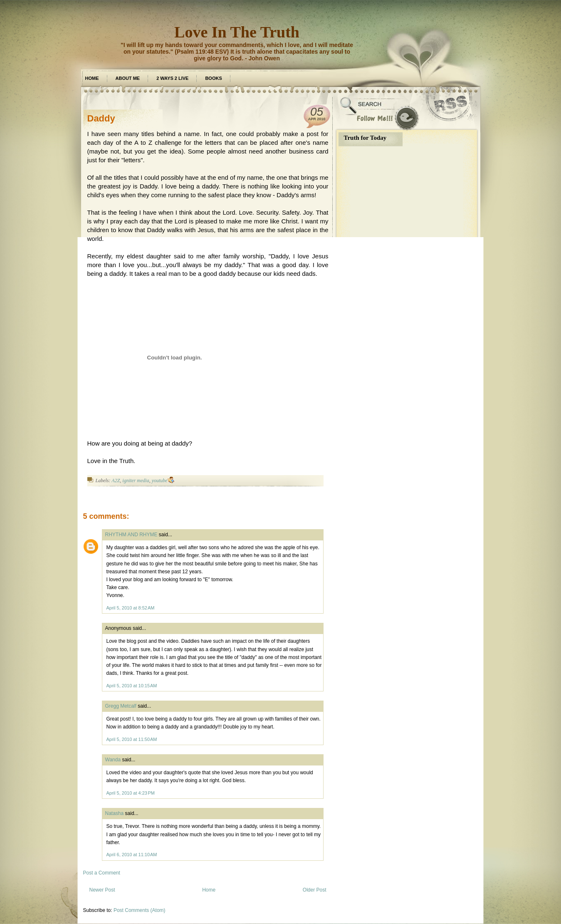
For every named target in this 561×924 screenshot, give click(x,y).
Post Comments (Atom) (140, 910)
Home (92, 78)
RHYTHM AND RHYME (131, 535)
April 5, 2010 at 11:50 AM (132, 739)
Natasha (115, 813)
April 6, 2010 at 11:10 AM (132, 855)
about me (128, 78)
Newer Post (102, 890)
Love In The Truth (237, 32)
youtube (160, 481)
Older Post (315, 890)
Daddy (101, 118)
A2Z (116, 481)
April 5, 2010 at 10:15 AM (132, 686)
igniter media (136, 481)
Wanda (113, 760)
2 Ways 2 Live (172, 78)
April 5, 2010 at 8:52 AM (131, 608)
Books (213, 78)
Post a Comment (102, 873)
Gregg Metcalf (121, 706)
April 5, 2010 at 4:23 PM (131, 793)
